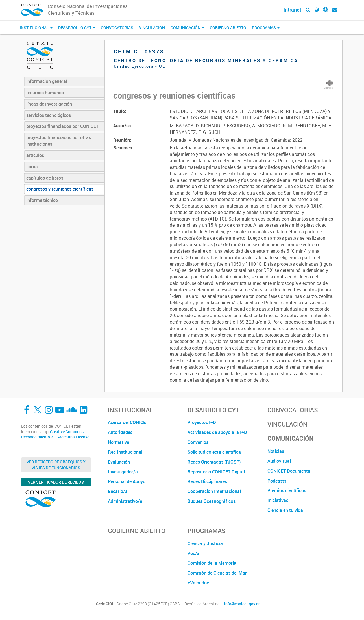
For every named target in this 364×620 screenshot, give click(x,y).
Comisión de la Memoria (212, 563)
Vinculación (152, 28)
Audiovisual (279, 461)
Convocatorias (117, 28)
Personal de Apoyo (127, 481)
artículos (35, 155)
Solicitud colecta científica (214, 452)
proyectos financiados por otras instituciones (59, 141)
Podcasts (277, 481)
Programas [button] (266, 28)
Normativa (119, 442)
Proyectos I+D (202, 422)
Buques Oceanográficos (212, 501)
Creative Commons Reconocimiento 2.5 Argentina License (55, 434)
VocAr (194, 553)
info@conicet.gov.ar (242, 604)
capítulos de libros (45, 178)
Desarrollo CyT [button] (77, 28)
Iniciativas (278, 500)
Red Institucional (125, 452)
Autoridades (120, 432)
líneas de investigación (49, 104)
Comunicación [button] (187, 28)
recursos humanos (45, 93)
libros (32, 167)
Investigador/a (123, 472)
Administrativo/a (125, 501)
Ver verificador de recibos (56, 482)
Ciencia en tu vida (285, 510)
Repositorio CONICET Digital (216, 472)
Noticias (276, 451)
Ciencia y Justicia (205, 543)
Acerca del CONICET (128, 422)
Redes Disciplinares (207, 481)
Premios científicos (287, 490)
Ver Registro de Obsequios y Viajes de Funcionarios (56, 465)
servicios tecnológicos (49, 115)
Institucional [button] (36, 28)
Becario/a (118, 491)
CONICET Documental (289, 471)
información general (47, 81)
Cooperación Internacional (214, 491)
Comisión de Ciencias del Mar (217, 573)
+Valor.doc (198, 583)
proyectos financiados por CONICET (62, 126)
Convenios (198, 442)
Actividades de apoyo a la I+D (217, 432)
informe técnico (42, 200)
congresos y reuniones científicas (60, 189)
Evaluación (119, 462)
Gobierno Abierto (228, 28)
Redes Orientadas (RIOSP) (214, 462)
